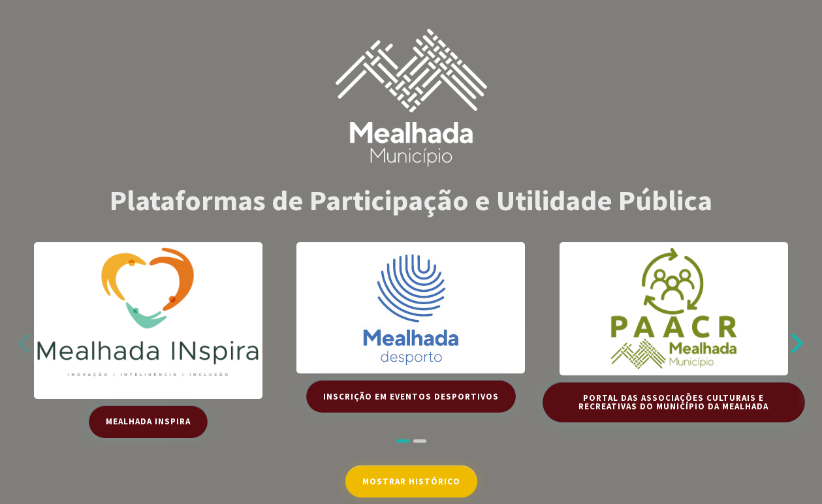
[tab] (403, 441)
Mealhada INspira (148, 421)
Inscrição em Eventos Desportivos (411, 397)
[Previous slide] (26, 343)
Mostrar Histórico (411, 481)
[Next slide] (796, 343)
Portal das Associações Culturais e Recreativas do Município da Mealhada (673, 402)
